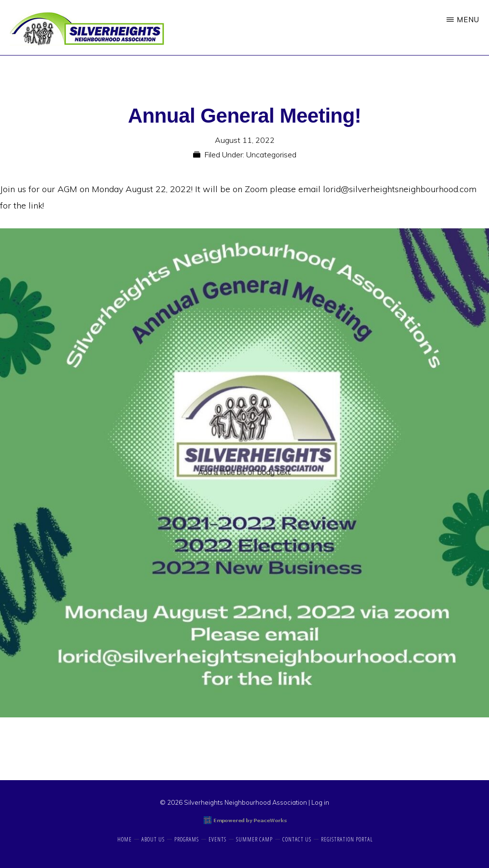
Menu (468, 20)
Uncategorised (271, 154)
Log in (320, 802)
